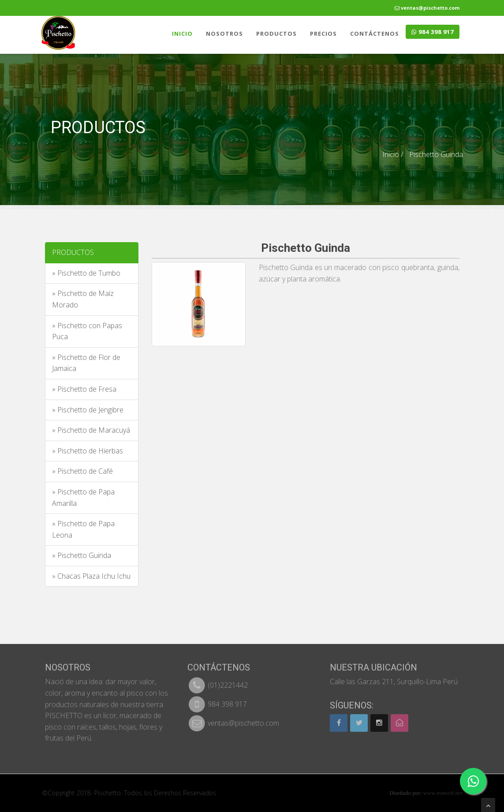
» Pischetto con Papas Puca (87, 331)
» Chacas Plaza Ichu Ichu (91, 576)
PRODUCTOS (276, 34)
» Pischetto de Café (82, 471)
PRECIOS (323, 34)
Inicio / (393, 154)
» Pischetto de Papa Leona (83, 529)
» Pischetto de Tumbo (86, 273)
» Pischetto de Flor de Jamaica (86, 363)
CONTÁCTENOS (375, 34)
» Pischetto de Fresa (84, 389)
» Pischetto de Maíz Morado (83, 299)
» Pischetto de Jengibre (88, 410)
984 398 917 (433, 32)
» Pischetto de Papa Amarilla (83, 498)
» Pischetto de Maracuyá (91, 430)
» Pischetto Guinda (82, 555)
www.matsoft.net (446, 793)
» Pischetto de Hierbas (88, 451)
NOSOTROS (224, 34)
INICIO (182, 34)
